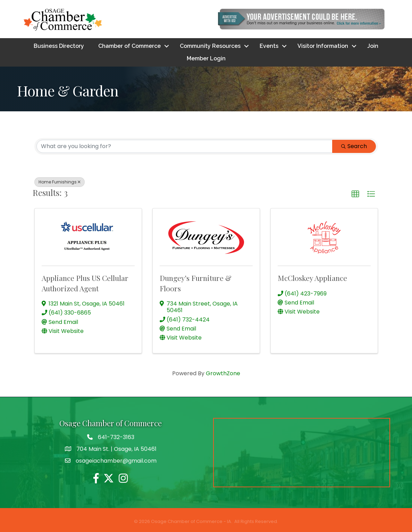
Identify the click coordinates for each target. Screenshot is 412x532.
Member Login (206, 58)
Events (269, 46)
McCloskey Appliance (312, 278)
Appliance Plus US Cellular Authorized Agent (85, 283)
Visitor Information (323, 46)
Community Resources (210, 46)
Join (373, 46)
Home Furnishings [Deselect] (60, 182)
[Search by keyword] (184, 146)
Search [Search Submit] (354, 146)
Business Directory (59, 46)
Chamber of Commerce (129, 46)
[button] (355, 194)
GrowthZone (223, 373)
